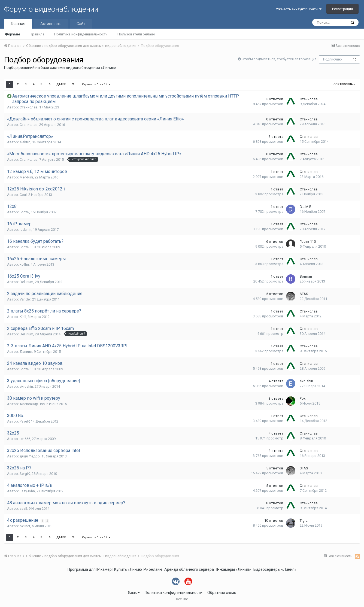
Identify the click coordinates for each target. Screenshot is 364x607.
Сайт (81, 24)
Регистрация (342, 9)
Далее (61, 84)
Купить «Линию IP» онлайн (138, 569)
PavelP (24, 421)
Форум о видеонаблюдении (51, 9)
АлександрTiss (32, 404)
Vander (25, 299)
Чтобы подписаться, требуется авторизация (279, 59)
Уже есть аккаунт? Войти (299, 9)
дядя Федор (30, 456)
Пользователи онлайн (136, 34)
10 (354, 60)
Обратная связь (222, 593)
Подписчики (333, 59)
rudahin (25, 230)
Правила (37, 34)
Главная (18, 24)
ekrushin (26, 386)
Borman (306, 276)
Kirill (23, 317)
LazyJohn (27, 491)
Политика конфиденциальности (81, 34)
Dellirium (26, 282)
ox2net (25, 526)
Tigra (304, 520)
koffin (24, 264)
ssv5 (23, 509)
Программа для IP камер (90, 569)
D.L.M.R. (306, 207)
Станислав (29, 107)
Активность (51, 24)
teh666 (25, 439)
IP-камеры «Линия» (234, 569)
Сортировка (344, 84)
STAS (304, 294)
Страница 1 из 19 (96, 84)
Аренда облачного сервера (189, 569)
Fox (303, 398)
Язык (134, 593)
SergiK (25, 474)
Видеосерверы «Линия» (275, 569)
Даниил (26, 352)
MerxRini (26, 177)
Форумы (12, 34)
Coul (23, 195)
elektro (25, 142)
